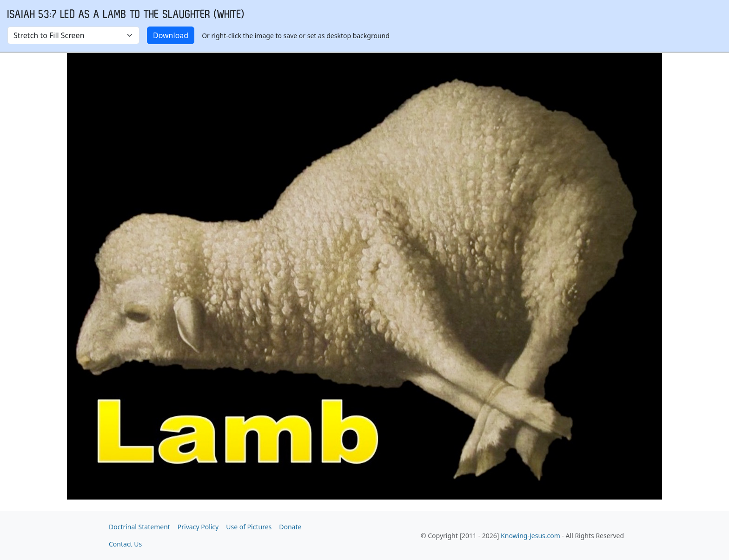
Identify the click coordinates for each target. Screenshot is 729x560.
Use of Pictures (249, 527)
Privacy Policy (198, 527)
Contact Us (125, 544)
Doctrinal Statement (139, 527)
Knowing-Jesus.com (530, 536)
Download (171, 35)
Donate (290, 527)
